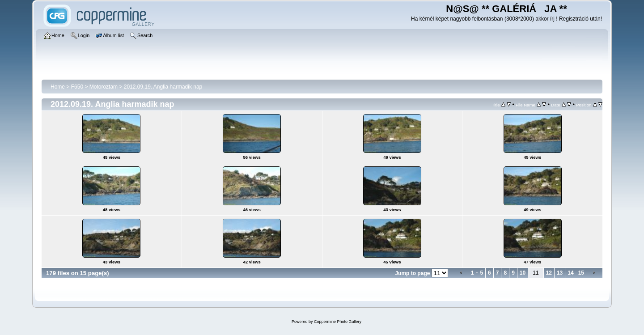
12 (549, 273)
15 (581, 273)
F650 (77, 87)
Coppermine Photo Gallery (338, 322)
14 (570, 273)
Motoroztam (104, 87)
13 (560, 273)
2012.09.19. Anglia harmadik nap (163, 87)
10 (523, 273)
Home (58, 87)
